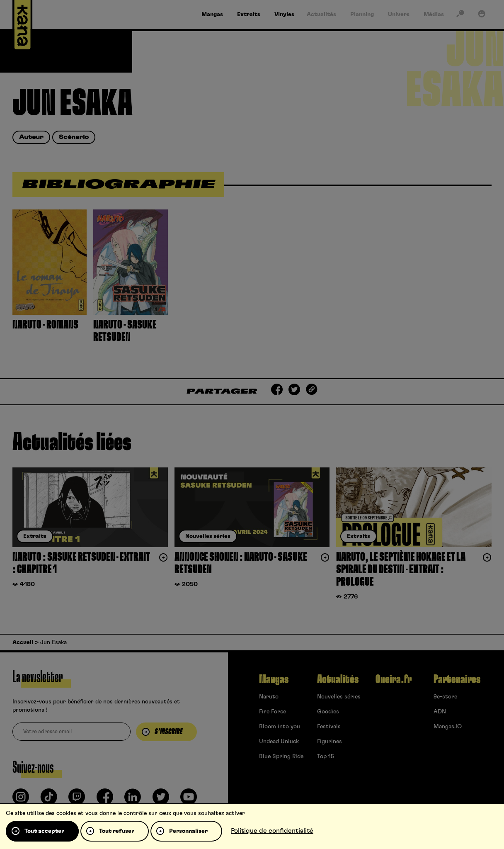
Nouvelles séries (339, 697)
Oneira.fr (394, 679)
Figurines (330, 742)
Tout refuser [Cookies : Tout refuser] (117, 831)
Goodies (328, 712)
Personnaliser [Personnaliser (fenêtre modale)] (188, 831)
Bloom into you (280, 727)
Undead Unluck (279, 742)
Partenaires (457, 679)
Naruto (269, 697)
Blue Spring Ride (281, 757)
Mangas (274, 679)
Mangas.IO (448, 727)
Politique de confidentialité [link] (272, 831)
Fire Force (273, 712)
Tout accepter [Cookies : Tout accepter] (44, 831)
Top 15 (326, 757)
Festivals (329, 727)
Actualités (338, 679)
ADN (440, 712)
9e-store (445, 697)
